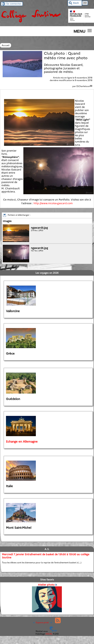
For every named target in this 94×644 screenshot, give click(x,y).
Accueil (6, 45)
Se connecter (14, 4)
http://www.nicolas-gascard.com (53, 203)
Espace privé (41, 622)
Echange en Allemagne (22, 442)
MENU (80, 31)
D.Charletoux (83, 86)
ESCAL (49, 634)
